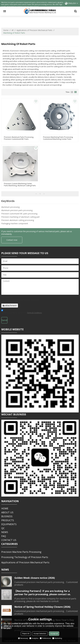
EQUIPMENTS (9, 524)
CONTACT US (9, 540)
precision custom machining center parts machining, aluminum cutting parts (20, 185)
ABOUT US (7, 512)
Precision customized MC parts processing (19, 214)
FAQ (4, 536)
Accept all (54, 634)
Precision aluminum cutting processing (18, 220)
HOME (5, 508)
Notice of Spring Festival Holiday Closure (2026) (42, 607)
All (13, 30)
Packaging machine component (15, 223)
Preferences (45, 638)
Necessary (23, 638)
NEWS (5, 532)
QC (3, 528)
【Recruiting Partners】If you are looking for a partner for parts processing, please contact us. (43, 593)
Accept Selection (40, 634)
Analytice (34, 638)
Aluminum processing (10, 207)
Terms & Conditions (34, 313)
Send (4, 320)
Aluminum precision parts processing (17, 210)
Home (6, 30)
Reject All (26, 634)
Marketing (57, 638)
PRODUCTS (8, 520)
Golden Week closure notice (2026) (35, 578)
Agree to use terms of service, (22, 312)
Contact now (12, 240)
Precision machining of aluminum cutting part (20, 217)
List (72, 92)
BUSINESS (7, 516)
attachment (10, 306)
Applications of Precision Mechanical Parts (34, 30)
